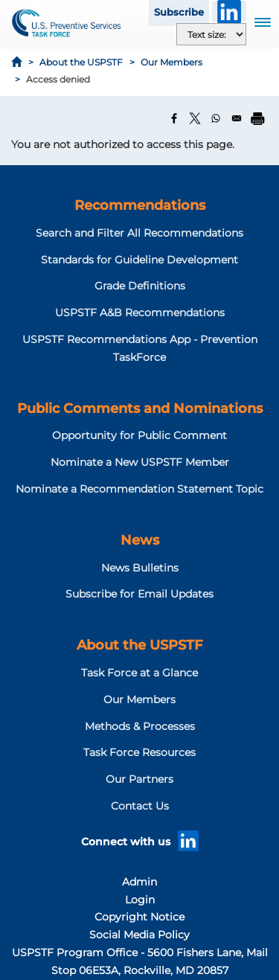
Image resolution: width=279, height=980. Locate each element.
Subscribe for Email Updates (139, 594)
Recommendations (140, 205)
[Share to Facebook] (174, 118)
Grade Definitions (140, 286)
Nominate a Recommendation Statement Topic (139, 489)
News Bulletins (140, 568)
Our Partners (139, 779)
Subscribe (179, 12)
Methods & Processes (140, 726)
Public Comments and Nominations (140, 409)
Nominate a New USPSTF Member (140, 462)
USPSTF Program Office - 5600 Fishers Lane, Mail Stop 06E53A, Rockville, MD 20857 (140, 961)
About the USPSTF (81, 62)
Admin (139, 882)
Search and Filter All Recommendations (139, 233)
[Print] (257, 118)
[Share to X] (195, 118)
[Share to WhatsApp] (216, 118)
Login (140, 900)
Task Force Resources (139, 752)
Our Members (171, 62)
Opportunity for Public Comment (139, 435)
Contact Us (140, 806)
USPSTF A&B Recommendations (140, 313)
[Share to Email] (237, 118)
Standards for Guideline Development (139, 260)
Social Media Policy (139, 935)
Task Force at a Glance (139, 673)
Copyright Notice (139, 917)
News (140, 540)
